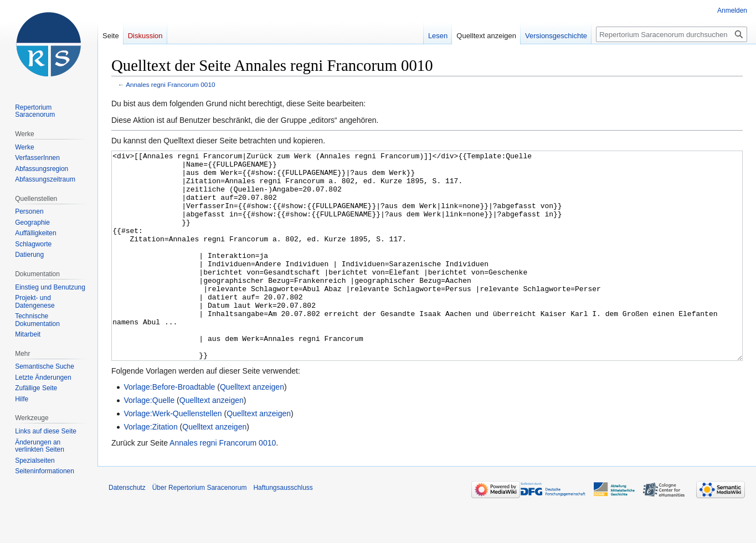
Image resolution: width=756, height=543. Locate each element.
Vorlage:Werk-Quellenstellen (173, 455)
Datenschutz (127, 529)
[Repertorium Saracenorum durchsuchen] (672, 34)
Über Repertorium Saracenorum (200, 529)
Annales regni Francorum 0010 (170, 84)
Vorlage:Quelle (149, 442)
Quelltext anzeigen (252, 428)
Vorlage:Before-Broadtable (169, 428)
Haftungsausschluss (283, 529)
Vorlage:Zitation (150, 468)
